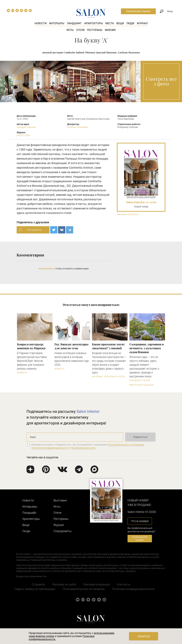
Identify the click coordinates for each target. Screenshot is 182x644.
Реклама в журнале (96, 584)
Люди (130, 23)
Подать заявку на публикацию (35, 589)
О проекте (38, 584)
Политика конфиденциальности (133, 589)
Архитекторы (94, 23)
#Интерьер (97, 377)
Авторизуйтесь (46, 269)
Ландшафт (74, 23)
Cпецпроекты (63, 531)
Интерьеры (57, 23)
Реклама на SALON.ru (128, 214)
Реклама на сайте (64, 584)
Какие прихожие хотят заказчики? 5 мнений (108, 346)
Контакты (124, 584)
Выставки (60, 500)
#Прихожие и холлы (115, 377)
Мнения (110, 30)
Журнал (142, 23)
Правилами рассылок (83, 448)
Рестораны (95, 30)
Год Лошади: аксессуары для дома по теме (71, 346)
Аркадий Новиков (26, 127)
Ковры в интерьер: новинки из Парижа (31, 346)
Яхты (70, 30)
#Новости (22, 373)
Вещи (120, 23)
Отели (80, 30)
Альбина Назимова (77, 127)
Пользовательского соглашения (126, 445)
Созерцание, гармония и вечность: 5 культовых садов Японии (147, 348)
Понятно (144, 636)
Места (110, 23)
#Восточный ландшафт (142, 385)
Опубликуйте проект (138, 11)
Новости (41, 23)
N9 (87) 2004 (23, 135)
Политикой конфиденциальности (50, 448)
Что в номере (140, 521)
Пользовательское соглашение (84, 589)
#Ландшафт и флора (140, 380)
